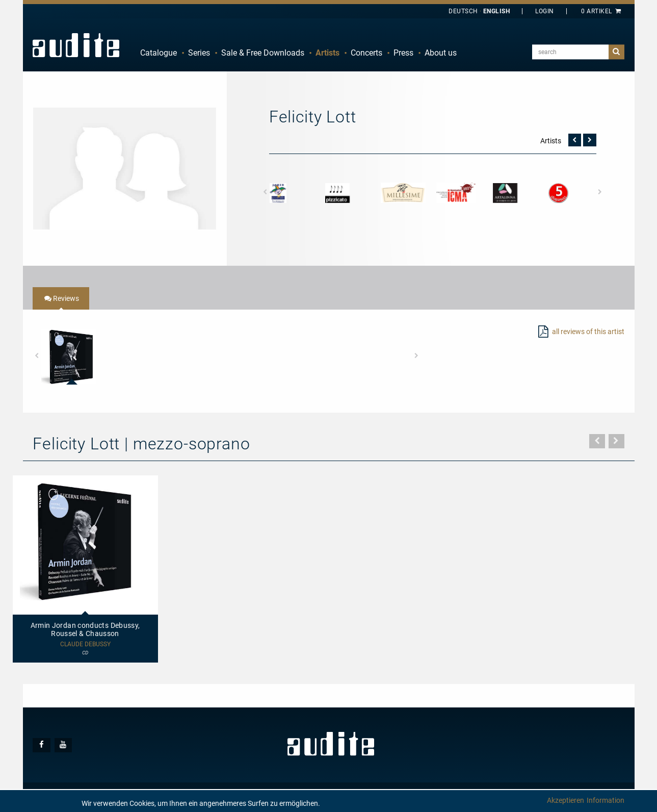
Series (199, 53)
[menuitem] (159, 53)
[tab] (61, 298)
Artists (327, 53)
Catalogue (159, 53)
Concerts (366, 53)
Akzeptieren (566, 800)
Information (606, 800)
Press (403, 53)
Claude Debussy (85, 644)
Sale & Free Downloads (263, 53)
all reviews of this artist (588, 332)
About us (441, 53)
